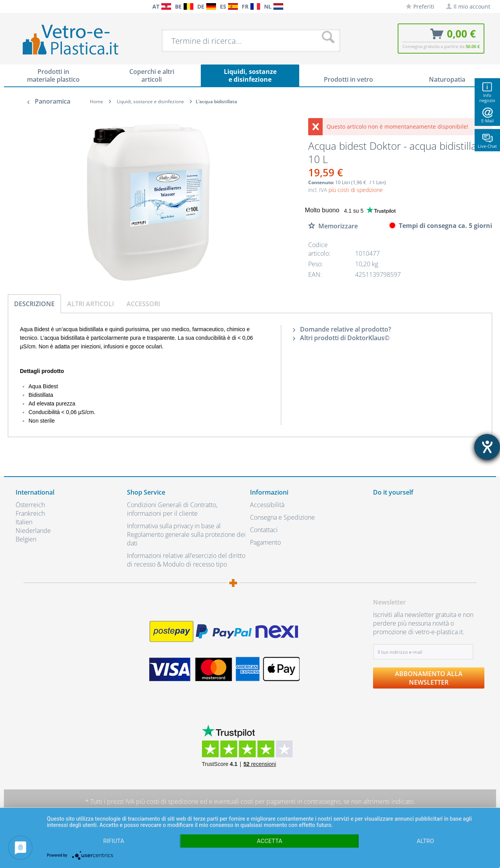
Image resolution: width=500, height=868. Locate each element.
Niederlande (33, 531)
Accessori (143, 304)
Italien (24, 522)
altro (425, 841)
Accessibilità (267, 505)
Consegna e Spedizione (282, 517)
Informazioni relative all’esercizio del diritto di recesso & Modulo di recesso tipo (186, 560)
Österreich (30, 505)
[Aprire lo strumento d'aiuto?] (487, 447)
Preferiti (420, 6)
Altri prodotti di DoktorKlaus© (341, 338)
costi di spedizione (172, 802)
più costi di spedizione (356, 190)
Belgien (26, 539)
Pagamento (265, 542)
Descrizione (34, 304)
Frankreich (30, 513)
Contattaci (264, 530)
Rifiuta (114, 841)
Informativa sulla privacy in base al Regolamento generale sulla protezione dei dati (186, 534)
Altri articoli (91, 304)
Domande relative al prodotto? (342, 329)
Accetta (269, 841)
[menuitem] (20, 6)
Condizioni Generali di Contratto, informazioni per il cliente (172, 509)
